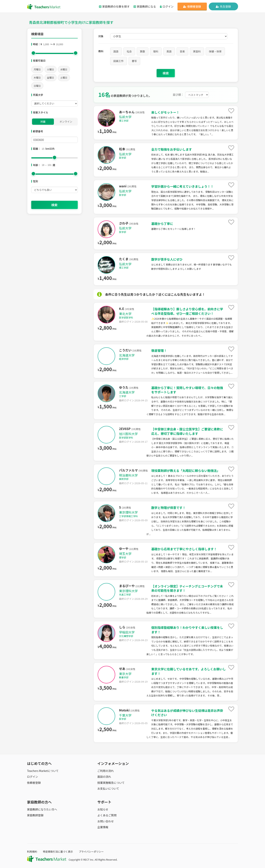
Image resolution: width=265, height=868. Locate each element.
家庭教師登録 (35, 815)
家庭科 (197, 51)
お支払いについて (108, 788)
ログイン (167, 6)
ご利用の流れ (106, 771)
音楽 (182, 51)
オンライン (66, 122)
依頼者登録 (192, 6)
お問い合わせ (106, 821)
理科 (156, 51)
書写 (134, 61)
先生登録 (223, 6)
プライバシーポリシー (91, 852)
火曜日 (51, 69)
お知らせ (103, 809)
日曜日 (37, 86)
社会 (129, 51)
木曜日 (37, 77)
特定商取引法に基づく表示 (58, 852)
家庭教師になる (145, 6)
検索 (54, 205)
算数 (143, 51)
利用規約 (32, 852)
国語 (116, 51)
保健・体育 (215, 51)
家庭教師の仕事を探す (114, 6)
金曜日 (51, 77)
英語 (169, 51)
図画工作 (119, 61)
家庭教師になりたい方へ (42, 809)
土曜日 (64, 77)
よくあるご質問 (107, 815)
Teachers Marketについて (43, 771)
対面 (43, 122)
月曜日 (37, 69)
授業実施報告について (111, 783)
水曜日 (64, 69)
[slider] (33, 53)
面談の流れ (104, 777)
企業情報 (103, 827)
